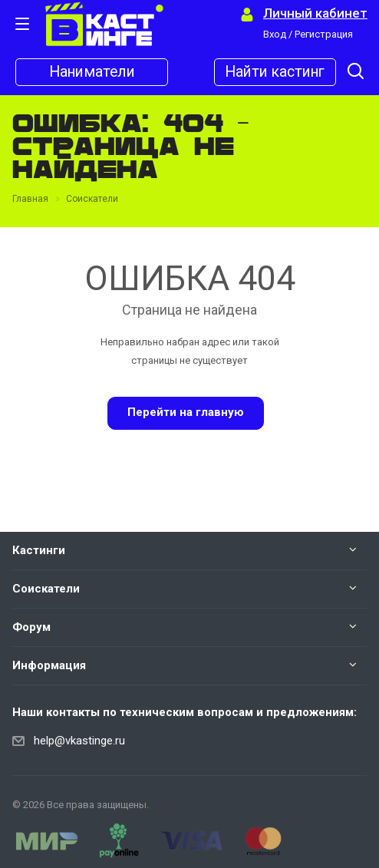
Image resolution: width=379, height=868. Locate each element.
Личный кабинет (315, 13)
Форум (31, 627)
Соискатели (46, 589)
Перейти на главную (186, 412)
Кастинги (39, 550)
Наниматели (92, 72)
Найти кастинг (275, 72)
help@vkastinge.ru (79, 741)
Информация (49, 665)
